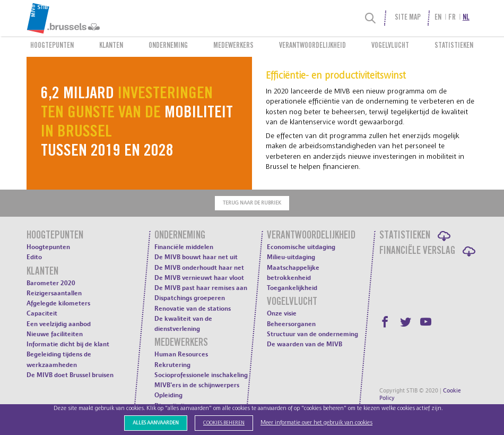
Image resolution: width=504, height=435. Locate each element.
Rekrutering (172, 365)
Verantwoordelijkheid (312, 46)
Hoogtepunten (52, 46)
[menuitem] (86, 18)
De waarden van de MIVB (305, 344)
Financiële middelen (184, 247)
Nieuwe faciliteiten (55, 334)
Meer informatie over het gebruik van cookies (316, 423)
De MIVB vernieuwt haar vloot (199, 278)
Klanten (111, 46)
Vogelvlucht (390, 46)
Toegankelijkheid (292, 288)
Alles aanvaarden (156, 423)
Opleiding (168, 395)
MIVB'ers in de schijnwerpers (197, 385)
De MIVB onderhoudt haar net (199, 268)
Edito (34, 257)
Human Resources (181, 354)
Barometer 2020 (51, 283)
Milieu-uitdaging (291, 257)
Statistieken (454, 46)
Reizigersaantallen (54, 293)
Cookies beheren (224, 423)
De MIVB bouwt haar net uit (196, 257)
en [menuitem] (438, 18)
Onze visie (282, 313)
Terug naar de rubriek (252, 203)
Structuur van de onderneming (312, 334)
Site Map (408, 18)
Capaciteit (42, 313)
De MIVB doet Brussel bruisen (70, 375)
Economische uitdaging (301, 247)
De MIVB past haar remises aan (201, 288)
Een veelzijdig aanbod (59, 324)
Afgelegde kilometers (58, 303)
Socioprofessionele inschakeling (201, 375)
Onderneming (168, 46)
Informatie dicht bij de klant (68, 344)
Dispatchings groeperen (190, 298)
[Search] (371, 18)
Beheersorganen (291, 324)
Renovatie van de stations (193, 309)
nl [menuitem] (466, 18)
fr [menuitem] (452, 18)
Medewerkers (233, 46)
